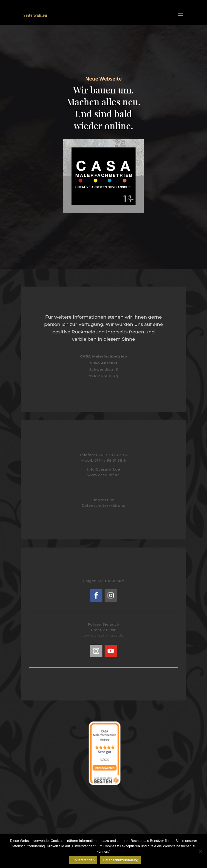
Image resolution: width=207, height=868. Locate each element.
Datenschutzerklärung (103, 505)
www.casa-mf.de (103, 474)
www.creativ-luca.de (104, 635)
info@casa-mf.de (103, 469)
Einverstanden (83, 860)
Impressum (103, 500)
